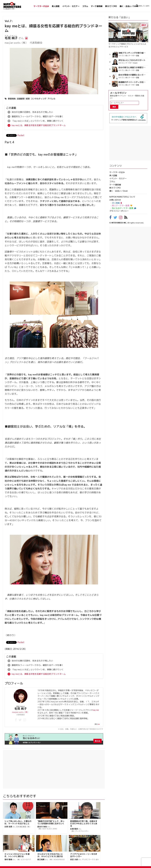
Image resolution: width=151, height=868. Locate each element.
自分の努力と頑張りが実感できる (133, 68)
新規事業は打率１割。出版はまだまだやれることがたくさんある (84, 825)
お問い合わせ (115, 200)
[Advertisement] (54, 771)
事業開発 (12, 99)
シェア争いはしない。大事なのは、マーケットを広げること (18, 824)
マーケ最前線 (97, 6)
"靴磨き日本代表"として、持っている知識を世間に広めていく (51, 824)
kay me (96, 712)
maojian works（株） (20, 714)
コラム (85, 6)
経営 (28, 99)
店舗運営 (21, 99)
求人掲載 (117, 203)
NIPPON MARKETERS (15, 6)
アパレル (51, 99)
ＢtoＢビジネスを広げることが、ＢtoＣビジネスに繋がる (50, 857)
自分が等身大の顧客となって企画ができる (133, 75)
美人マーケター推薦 (122, 206)
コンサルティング (39, 99)
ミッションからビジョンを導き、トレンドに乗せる (17, 857)
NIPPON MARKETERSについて (122, 197)
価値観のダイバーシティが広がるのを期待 (133, 82)
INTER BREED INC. (119, 223)
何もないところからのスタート (132, 60)
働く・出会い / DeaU (129, 6)
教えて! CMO (111, 6)
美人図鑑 (56, 6)
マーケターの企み (41, 6)
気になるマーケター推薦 (124, 208)
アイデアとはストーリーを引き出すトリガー (84, 857)
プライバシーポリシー (119, 211)
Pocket (21, 136)
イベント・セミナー (71, 6)
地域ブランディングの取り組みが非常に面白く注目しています (133, 53)
